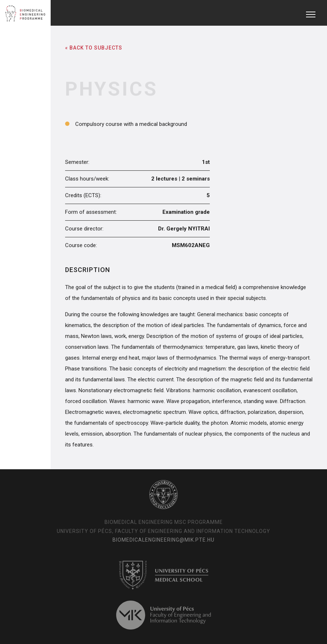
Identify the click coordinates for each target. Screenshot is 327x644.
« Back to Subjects (94, 47)
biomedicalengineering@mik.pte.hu (163, 540)
